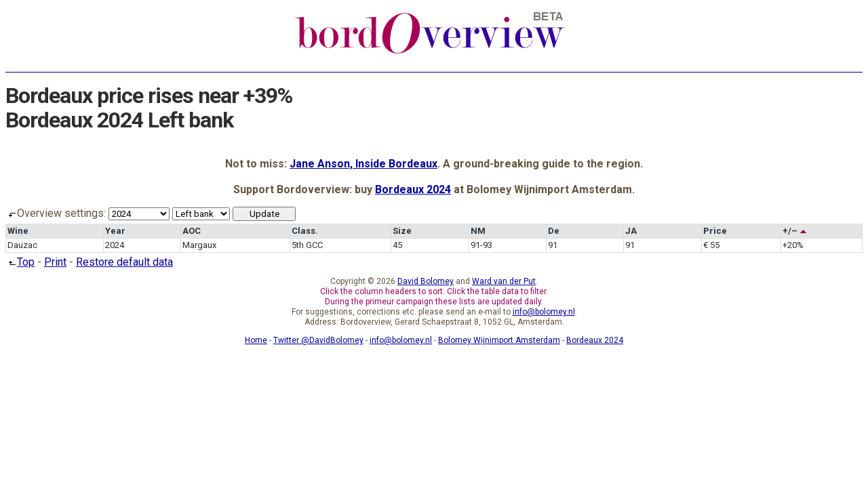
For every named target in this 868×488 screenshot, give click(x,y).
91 (553, 245)
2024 (115, 245)
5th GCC (307, 245)
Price (715, 231)
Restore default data (124, 262)
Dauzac (22, 245)
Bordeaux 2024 (413, 189)
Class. (305, 231)
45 (397, 245)
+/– (795, 231)
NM (478, 231)
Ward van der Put (504, 281)
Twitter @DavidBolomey (318, 340)
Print (55, 262)
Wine (18, 231)
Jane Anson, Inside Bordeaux (363, 164)
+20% (793, 245)
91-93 (481, 245)
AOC (192, 231)
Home (256, 340)
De (554, 231)
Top (20, 262)
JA (631, 231)
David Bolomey (426, 281)
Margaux (199, 245)
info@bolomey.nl (544, 312)
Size (402, 231)
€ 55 (711, 245)
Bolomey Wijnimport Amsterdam (499, 340)
